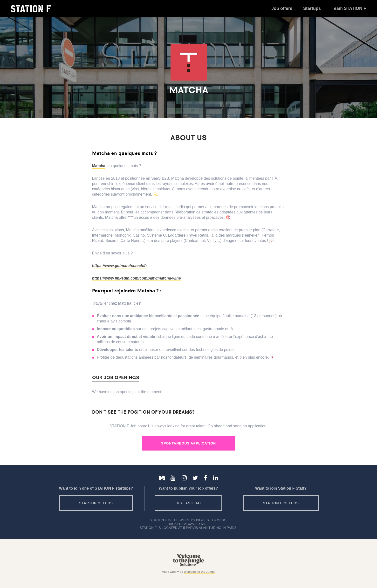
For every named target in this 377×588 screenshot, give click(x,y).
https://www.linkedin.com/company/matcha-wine (137, 278)
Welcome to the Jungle (199, 572)
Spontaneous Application (188, 443)
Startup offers (96, 503)
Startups (312, 8)
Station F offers (281, 503)
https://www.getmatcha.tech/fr (120, 266)
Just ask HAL (188, 503)
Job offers (282, 8)
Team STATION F (349, 8)
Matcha (99, 166)
